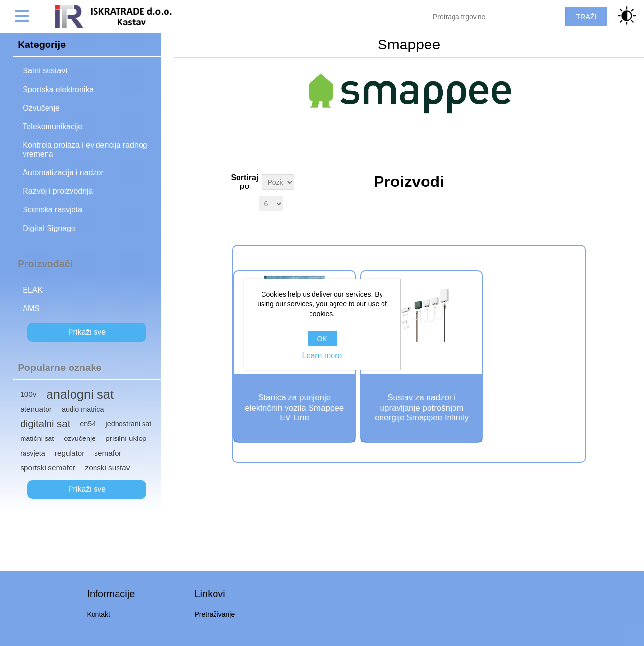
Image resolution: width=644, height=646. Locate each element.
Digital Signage (49, 228)
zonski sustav (108, 468)
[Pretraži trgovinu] (497, 17)
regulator (70, 453)
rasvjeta (33, 453)
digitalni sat (45, 424)
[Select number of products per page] (271, 204)
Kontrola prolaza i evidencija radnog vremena (85, 150)
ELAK (33, 290)
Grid (581, 181)
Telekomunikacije (52, 127)
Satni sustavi (45, 71)
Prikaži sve (87, 332)
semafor (107, 453)
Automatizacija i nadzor (63, 173)
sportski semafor (48, 468)
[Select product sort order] (278, 182)
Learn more (322, 356)
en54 (88, 424)
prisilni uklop (126, 438)
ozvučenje (80, 438)
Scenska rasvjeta (52, 210)
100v (28, 394)
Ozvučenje (41, 108)
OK (322, 339)
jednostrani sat (128, 424)
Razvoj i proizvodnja (58, 191)
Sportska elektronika (58, 89)
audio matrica (83, 409)
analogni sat (80, 394)
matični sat (37, 438)
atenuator (36, 409)
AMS (31, 309)
